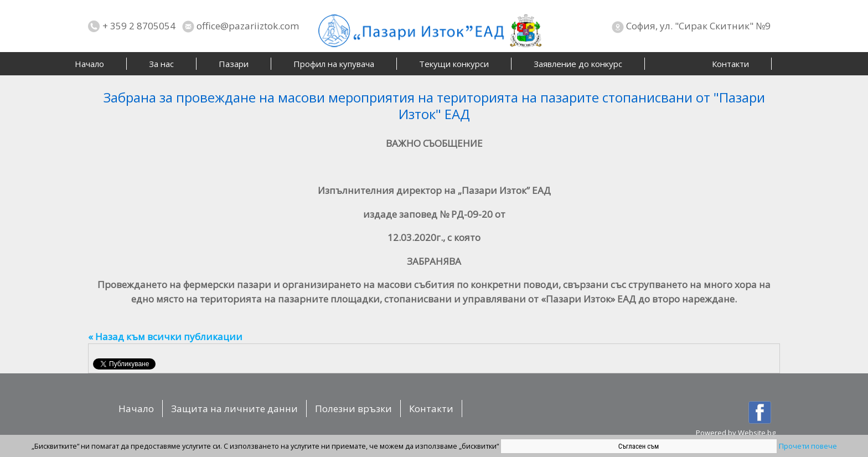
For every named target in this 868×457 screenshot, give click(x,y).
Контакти (730, 64)
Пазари (234, 64)
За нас (161, 64)
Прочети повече (808, 446)
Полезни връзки (353, 409)
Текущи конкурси (454, 64)
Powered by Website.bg (736, 433)
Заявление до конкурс (578, 64)
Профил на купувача (334, 64)
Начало (89, 64)
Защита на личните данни (234, 409)
